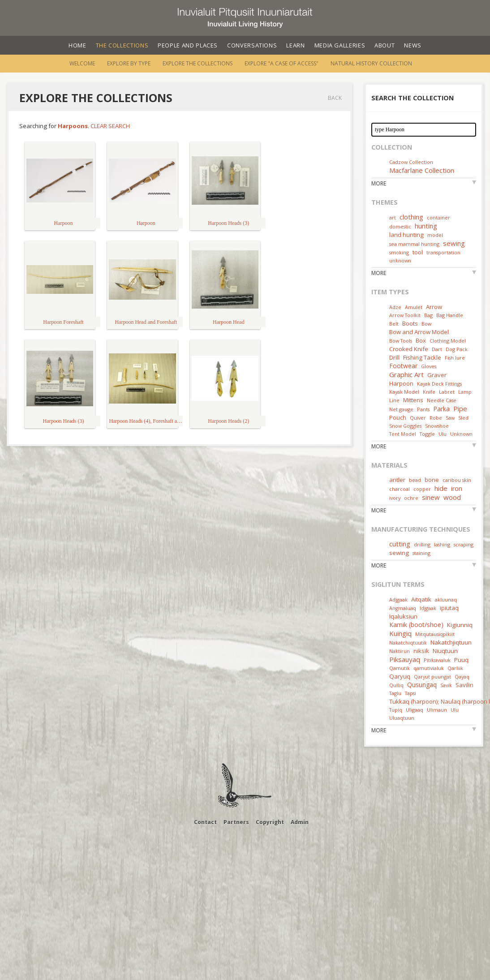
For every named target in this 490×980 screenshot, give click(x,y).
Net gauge (401, 409)
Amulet (414, 307)
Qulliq (396, 685)
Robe (436, 418)
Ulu (443, 434)
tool (418, 252)
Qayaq (462, 677)
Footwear (403, 366)
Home (77, 45)
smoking (399, 252)
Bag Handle (450, 315)
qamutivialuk (429, 668)
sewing (454, 243)
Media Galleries (340, 45)
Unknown (461, 434)
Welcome (82, 63)
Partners (236, 822)
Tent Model (403, 434)
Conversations (252, 45)
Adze (395, 307)
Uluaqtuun (402, 718)
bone (432, 480)
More (379, 183)
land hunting (406, 235)
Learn (295, 45)
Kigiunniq (460, 625)
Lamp (465, 392)
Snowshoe (437, 426)
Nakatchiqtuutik (408, 643)
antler (397, 480)
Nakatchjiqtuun (451, 642)
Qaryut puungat (432, 677)
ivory (395, 498)
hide (441, 488)
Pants (423, 409)
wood (452, 497)
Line (394, 400)
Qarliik (455, 668)
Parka (441, 409)
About (385, 45)
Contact (205, 822)
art (393, 217)
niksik (421, 651)
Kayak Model (404, 392)
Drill (394, 357)
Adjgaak (398, 600)
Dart (437, 349)
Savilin (464, 685)
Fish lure (455, 358)
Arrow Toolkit (405, 315)
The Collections (122, 45)
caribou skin (457, 480)
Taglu (395, 693)
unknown (400, 260)
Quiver (418, 418)
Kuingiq (400, 633)
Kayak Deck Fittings (439, 384)
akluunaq (446, 600)
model (435, 235)
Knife (429, 392)
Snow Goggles (405, 426)
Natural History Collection (371, 63)
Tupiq (396, 710)
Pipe (460, 408)
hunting (426, 226)
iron (457, 488)
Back (335, 98)
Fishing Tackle (422, 357)
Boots (410, 323)
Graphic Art (406, 374)
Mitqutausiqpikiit (435, 634)
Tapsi (410, 693)
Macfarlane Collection (422, 170)
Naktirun (400, 651)
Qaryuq (400, 676)
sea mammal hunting (414, 244)
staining (421, 553)
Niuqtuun (445, 651)
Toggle (427, 434)
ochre (411, 498)
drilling (422, 544)
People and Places (188, 45)
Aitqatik (421, 599)
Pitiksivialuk (437, 660)
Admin (300, 822)
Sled (463, 418)
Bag (428, 315)
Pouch (398, 417)
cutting (400, 544)
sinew (431, 497)
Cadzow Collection (411, 162)
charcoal (400, 489)
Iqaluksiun (403, 616)
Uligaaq (415, 710)
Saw (450, 418)
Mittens (413, 400)
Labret (447, 392)
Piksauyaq (405, 659)
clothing (411, 217)
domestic (400, 226)
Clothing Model (448, 341)
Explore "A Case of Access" (282, 63)
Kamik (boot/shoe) (416, 625)
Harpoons (73, 126)
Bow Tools (401, 341)
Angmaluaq (403, 608)
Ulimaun (437, 710)
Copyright (270, 822)
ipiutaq (449, 608)
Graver (437, 375)
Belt (394, 324)
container (438, 217)
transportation (443, 252)
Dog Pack (457, 349)
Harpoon (401, 383)
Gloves (429, 366)
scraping (464, 544)
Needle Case (442, 400)
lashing (442, 544)
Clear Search (110, 126)
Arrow (434, 307)
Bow (426, 324)
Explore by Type (129, 63)
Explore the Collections (198, 63)
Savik (446, 685)
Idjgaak (428, 608)
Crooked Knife (409, 349)
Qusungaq (422, 685)
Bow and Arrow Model (419, 332)
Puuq (461, 660)
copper (422, 489)
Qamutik (400, 668)
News (413, 45)
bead (415, 480)
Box (421, 340)
